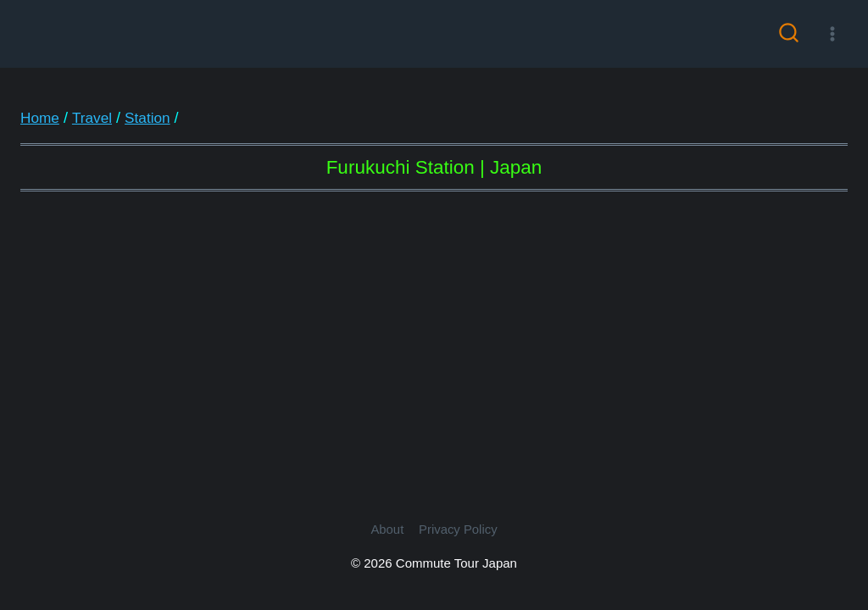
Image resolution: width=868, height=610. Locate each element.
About (387, 530)
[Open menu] (832, 33)
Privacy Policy (458, 530)
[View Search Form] (789, 34)
